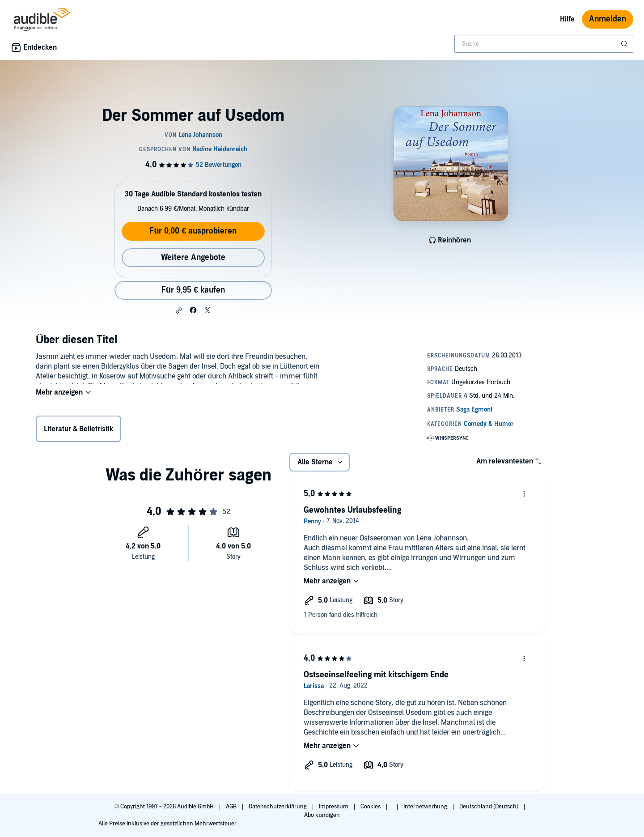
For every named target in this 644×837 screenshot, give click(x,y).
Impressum (334, 807)
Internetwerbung (426, 807)
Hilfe (567, 19)
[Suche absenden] (625, 44)
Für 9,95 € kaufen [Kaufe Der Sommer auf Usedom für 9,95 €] (193, 290)
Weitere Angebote (193, 257)
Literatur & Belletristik (78, 431)
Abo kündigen (322, 815)
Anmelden (608, 19)
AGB (232, 807)
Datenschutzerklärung (278, 807)
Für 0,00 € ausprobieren (193, 231)
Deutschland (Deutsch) (489, 807)
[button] (179, 310)
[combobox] (544, 44)
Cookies (371, 807)
